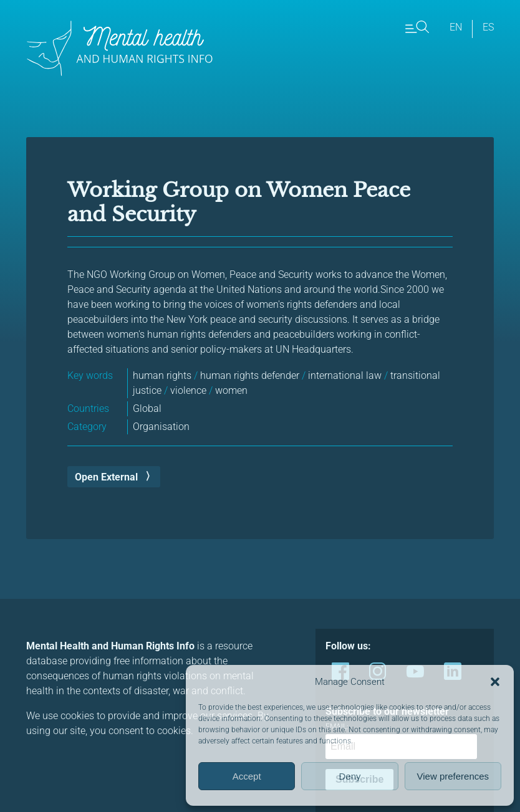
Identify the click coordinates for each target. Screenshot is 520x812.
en (456, 27)
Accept (247, 776)
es (488, 27)
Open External (106, 477)
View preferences (453, 776)
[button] (495, 682)
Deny (349, 776)
